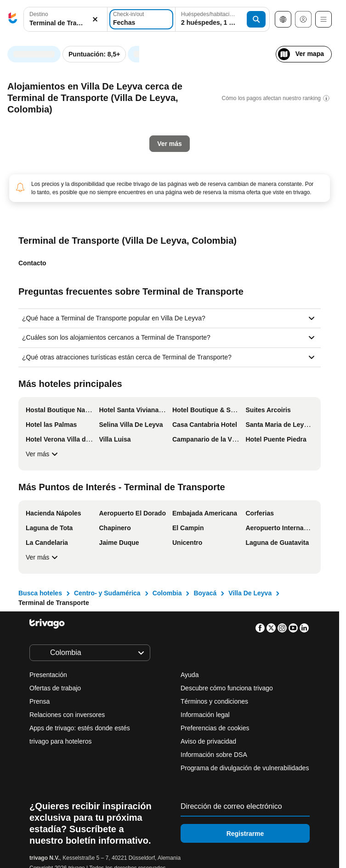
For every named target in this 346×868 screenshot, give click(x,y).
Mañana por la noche (116, 217)
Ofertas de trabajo (55, 688)
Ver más (43, 454)
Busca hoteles (40, 593)
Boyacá (205, 593)
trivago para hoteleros (60, 741)
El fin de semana (198, 217)
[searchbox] (65, 23)
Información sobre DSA (214, 755)
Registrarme (245, 834)
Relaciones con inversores (67, 715)
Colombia (167, 593)
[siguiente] (324, 53)
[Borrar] (95, 20)
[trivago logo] (13, 20)
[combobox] (65, 19)
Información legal (205, 715)
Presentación (48, 675)
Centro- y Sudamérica (107, 593)
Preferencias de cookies (216, 728)
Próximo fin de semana (283, 217)
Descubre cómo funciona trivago (227, 688)
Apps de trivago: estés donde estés (80, 728)
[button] (65, 20)
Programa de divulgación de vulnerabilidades (245, 768)
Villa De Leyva (250, 593)
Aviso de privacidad (208, 741)
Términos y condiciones (214, 701)
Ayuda (190, 675)
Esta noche (40, 217)
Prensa (40, 701)
